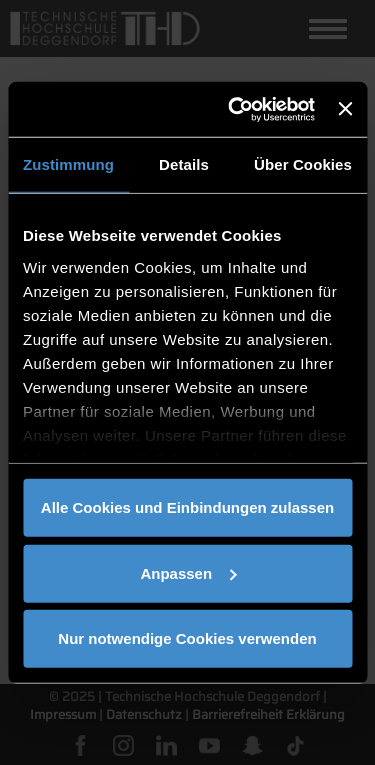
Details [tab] (184, 164)
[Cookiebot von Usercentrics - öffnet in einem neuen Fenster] (235, 109)
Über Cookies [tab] (303, 164)
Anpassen (188, 572)
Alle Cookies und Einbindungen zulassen (187, 507)
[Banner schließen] (345, 109)
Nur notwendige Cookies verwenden (187, 638)
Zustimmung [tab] (68, 164)
